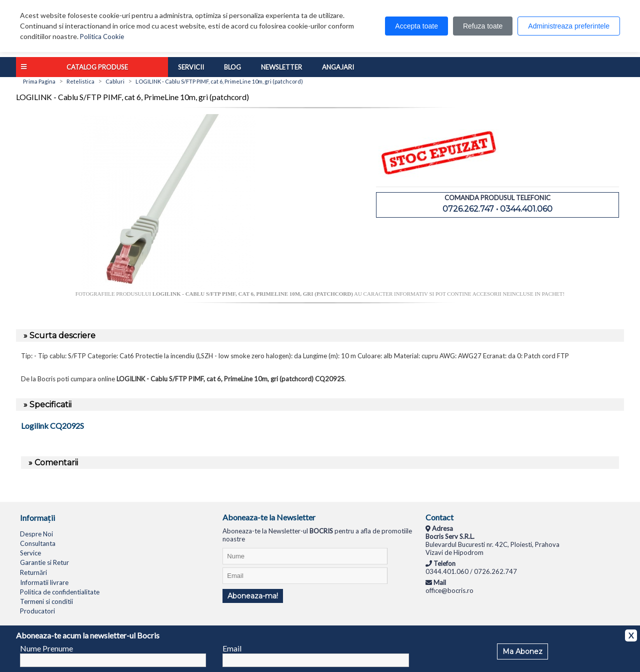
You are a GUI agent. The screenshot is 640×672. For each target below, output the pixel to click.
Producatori (37, 611)
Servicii (191, 67)
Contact (439, 517)
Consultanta (38, 543)
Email (232, 648)
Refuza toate (483, 26)
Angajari (338, 67)
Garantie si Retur (44, 562)
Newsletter (281, 67)
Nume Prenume (46, 648)
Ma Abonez (522, 651)
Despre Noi (36, 534)
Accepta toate (416, 26)
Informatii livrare (44, 582)
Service (30, 553)
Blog (232, 67)
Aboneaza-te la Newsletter (269, 517)
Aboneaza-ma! (253, 596)
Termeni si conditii (46, 601)
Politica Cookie (102, 37)
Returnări (33, 572)
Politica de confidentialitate (60, 592)
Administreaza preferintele (569, 26)
